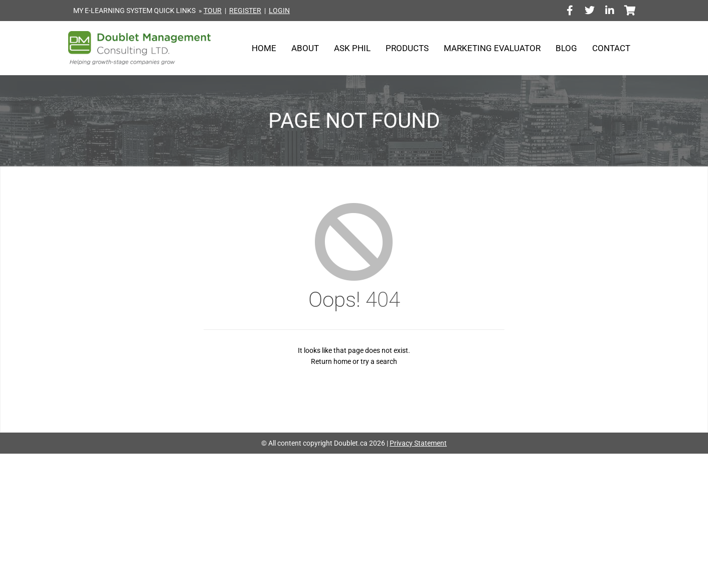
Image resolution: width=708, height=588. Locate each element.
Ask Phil (352, 48)
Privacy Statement (418, 443)
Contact (611, 48)
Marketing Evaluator (492, 48)
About (305, 48)
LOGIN (279, 11)
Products (407, 48)
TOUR (213, 11)
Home (264, 48)
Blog (566, 48)
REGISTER (245, 11)
